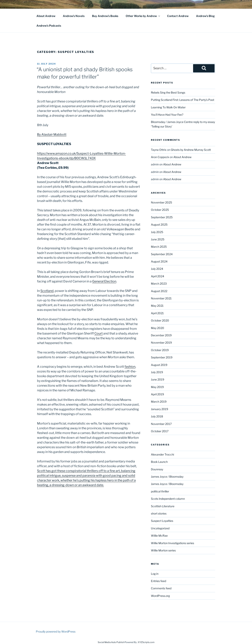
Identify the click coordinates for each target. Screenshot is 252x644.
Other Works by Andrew (143, 16)
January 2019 (159, 409)
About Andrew (46, 16)
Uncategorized (160, 528)
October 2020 (160, 320)
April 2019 (157, 394)
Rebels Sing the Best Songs (168, 92)
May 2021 (157, 306)
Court (99, 333)
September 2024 (162, 254)
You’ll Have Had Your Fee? (167, 115)
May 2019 (157, 387)
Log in (155, 574)
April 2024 (158, 276)
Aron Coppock (160, 157)
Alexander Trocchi (162, 454)
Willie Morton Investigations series (172, 543)
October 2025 (160, 210)
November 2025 (161, 202)
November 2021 (161, 298)
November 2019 (161, 343)
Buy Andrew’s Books (105, 16)
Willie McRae (159, 536)
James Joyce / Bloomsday (167, 477)
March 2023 (159, 284)
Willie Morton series (163, 550)
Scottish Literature (163, 506)
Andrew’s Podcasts (49, 26)
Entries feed (159, 581)
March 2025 (159, 247)
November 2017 (161, 424)
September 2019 (162, 357)
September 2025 (162, 217)
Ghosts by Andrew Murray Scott (191, 150)
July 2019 (157, 372)
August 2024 (159, 261)
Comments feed (161, 588)
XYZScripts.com (146, 642)
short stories (159, 513)
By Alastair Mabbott (52, 135)
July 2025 (157, 232)
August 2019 (159, 365)
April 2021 (157, 313)
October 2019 (160, 350)
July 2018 (157, 416)
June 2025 (158, 239)
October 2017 (160, 431)
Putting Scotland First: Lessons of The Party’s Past (183, 100)
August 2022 (159, 291)
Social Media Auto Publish (111, 642)
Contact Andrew (178, 16)
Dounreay (157, 469)
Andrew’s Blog (205, 16)
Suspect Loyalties (162, 521)
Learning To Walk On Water (168, 107)
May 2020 (158, 328)
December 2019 (161, 335)
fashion (130, 367)
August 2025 (159, 225)
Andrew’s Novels (74, 16)
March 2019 (159, 402)
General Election (104, 281)
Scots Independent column (168, 499)
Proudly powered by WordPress (56, 631)
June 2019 (158, 379)
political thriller (160, 491)
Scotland (47, 291)
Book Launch (159, 462)
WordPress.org (160, 596)
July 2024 (157, 269)
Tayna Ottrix (159, 150)
